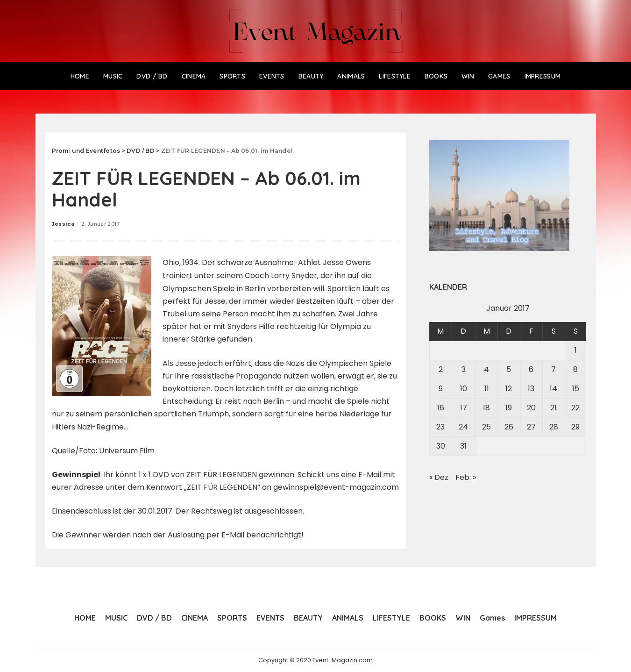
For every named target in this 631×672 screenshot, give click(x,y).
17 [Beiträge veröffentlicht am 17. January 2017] (464, 408)
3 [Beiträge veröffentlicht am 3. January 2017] (464, 369)
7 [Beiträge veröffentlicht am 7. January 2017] (553, 369)
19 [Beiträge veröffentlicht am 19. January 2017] (509, 408)
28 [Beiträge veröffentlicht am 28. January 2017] (554, 427)
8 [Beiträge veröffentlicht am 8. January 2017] (575, 369)
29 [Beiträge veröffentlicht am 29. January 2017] (575, 427)
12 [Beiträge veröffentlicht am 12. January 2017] (509, 389)
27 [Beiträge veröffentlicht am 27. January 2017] (531, 427)
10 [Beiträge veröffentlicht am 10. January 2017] (464, 389)
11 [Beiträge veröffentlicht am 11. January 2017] (487, 389)
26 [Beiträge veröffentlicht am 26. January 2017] (509, 427)
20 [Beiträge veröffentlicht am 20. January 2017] (531, 408)
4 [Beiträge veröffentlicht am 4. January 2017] (486, 369)
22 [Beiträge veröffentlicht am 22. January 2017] (575, 408)
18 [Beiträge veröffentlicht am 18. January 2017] (486, 408)
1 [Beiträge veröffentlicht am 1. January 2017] (576, 350)
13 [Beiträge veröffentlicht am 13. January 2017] (531, 389)
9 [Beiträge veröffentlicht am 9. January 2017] (441, 389)
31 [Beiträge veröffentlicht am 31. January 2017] (463, 446)
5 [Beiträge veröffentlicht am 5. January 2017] (509, 369)
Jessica (63, 224)
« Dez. (440, 477)
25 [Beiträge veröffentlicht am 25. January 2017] (486, 427)
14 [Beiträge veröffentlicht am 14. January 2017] (553, 389)
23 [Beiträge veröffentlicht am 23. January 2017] (440, 427)
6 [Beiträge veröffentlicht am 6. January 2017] (531, 369)
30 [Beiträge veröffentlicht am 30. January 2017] (441, 446)
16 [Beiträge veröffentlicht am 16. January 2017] (441, 408)
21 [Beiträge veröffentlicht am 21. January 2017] (553, 408)
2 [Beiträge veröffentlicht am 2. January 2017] (441, 369)
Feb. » (466, 477)
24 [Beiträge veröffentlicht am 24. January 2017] (463, 427)
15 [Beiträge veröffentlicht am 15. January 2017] (576, 389)
